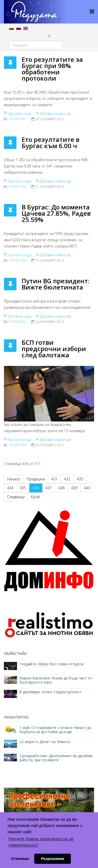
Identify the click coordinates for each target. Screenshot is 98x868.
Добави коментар (55, 114)
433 (80, 479)
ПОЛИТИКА (18, 119)
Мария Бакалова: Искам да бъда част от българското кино (56, 680)
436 (36, 488)
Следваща (16, 497)
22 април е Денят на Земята (45, 742)
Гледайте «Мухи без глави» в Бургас (52, 664)
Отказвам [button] (20, 859)
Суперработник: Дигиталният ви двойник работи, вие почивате (56, 758)
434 (10, 488)
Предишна (36, 479)
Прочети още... (21, 114)
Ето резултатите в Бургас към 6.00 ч (51, 143)
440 (87, 488)
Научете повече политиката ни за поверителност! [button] (41, 842)
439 (74, 488)
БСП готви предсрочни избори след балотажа (54, 349)
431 (54, 479)
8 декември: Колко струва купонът (51, 692)
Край (35, 497)
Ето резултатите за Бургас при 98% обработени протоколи (52, 69)
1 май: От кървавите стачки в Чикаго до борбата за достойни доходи (56, 730)
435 (23, 488)
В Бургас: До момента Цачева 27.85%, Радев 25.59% (56, 213)
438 (61, 488)
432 (67, 479)
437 (49, 488)
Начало (14, 479)
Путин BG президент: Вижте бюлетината (56, 284)
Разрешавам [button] (53, 859)
